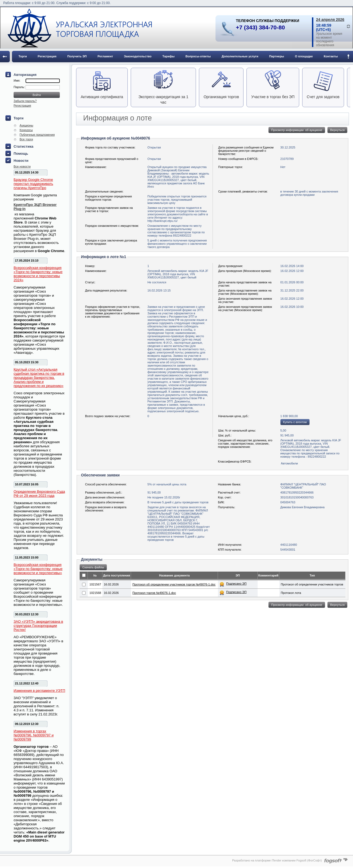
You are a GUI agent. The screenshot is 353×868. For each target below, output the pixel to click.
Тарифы (168, 56)
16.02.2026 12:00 (292, 271)
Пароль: (20, 87)
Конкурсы (26, 130)
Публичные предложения (37, 135)
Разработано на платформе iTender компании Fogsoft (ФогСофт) (277, 860)
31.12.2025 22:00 (292, 290)
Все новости (22, 166)
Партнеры (277, 56)
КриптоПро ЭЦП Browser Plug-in (35, 207)
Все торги (26, 139)
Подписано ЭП (236, 584)
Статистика (24, 146)
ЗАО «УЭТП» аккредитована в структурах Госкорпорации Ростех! (38, 626)
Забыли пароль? (25, 101)
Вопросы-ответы (198, 56)
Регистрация (47, 56)
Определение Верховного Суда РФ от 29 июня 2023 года (39, 494)
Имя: (17, 80)
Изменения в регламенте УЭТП (39, 691)
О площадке (304, 56)
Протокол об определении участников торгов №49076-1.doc (174, 584)
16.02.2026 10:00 (292, 307)
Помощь (21, 154)
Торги (23, 56)
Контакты (331, 56)
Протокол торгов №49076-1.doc (154, 593)
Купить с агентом (295, 422)
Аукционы (26, 125)
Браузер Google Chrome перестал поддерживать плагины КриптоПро (33, 184)
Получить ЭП (77, 56)
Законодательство (138, 56)
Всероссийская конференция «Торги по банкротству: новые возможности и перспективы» (38, 569)
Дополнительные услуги (240, 56)
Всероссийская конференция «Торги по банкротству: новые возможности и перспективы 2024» (38, 274)
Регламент (105, 56)
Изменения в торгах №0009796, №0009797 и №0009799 (34, 735)
